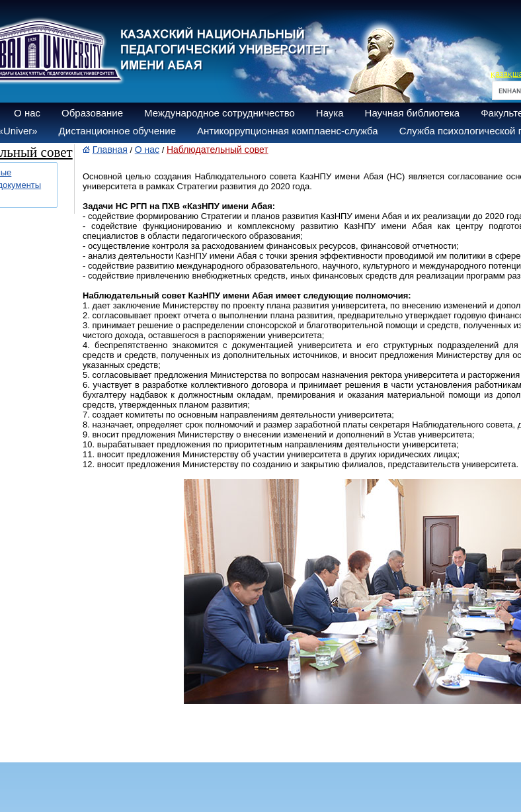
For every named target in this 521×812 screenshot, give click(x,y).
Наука (330, 113)
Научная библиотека (413, 113)
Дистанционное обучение (117, 131)
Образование (92, 113)
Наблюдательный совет (218, 150)
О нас (27, 113)
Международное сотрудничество (220, 113)
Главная (110, 150)
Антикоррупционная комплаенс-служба (288, 131)
